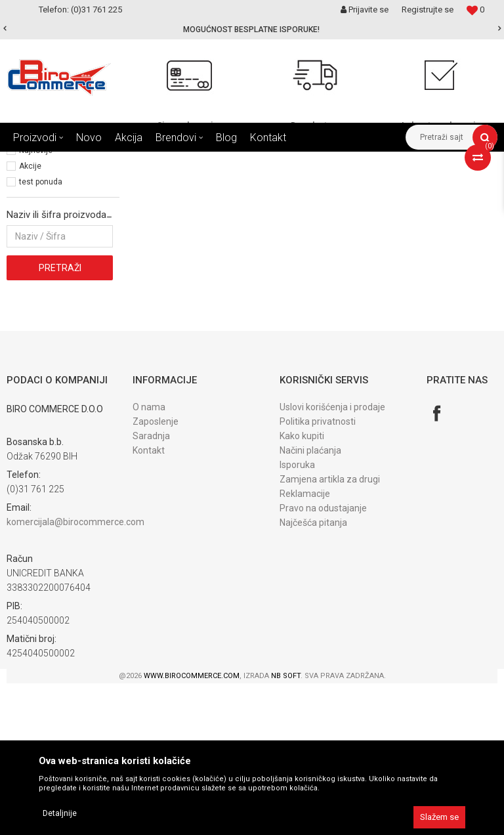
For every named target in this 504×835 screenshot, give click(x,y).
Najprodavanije (46, 286)
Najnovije (36, 302)
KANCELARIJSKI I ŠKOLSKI (167, 161)
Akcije (30, 318)
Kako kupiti (302, 588)
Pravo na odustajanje (323, 660)
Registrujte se (428, 10)
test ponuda (41, 333)
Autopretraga (261, 186)
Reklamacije (305, 645)
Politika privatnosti (318, 573)
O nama (149, 559)
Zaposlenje (156, 573)
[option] (252, 30)
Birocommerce (34, 161)
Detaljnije (60, 813)
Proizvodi (91, 161)
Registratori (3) (38, 217)
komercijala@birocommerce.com (75, 674)
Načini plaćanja (310, 602)
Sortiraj (317, 186)
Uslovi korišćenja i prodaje (332, 559)
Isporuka (297, 616)
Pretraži (60, 419)
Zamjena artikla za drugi (330, 631)
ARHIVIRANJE (252, 161)
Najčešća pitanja (313, 674)
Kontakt (149, 602)
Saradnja (151, 588)
